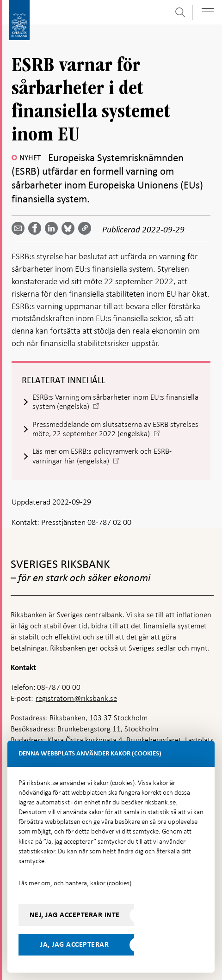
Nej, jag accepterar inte (75, 915)
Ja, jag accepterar (74, 944)
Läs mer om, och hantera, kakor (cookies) (75, 883)
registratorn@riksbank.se (76, 698)
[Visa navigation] (208, 12)
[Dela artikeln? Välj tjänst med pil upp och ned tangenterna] (53, 228)
